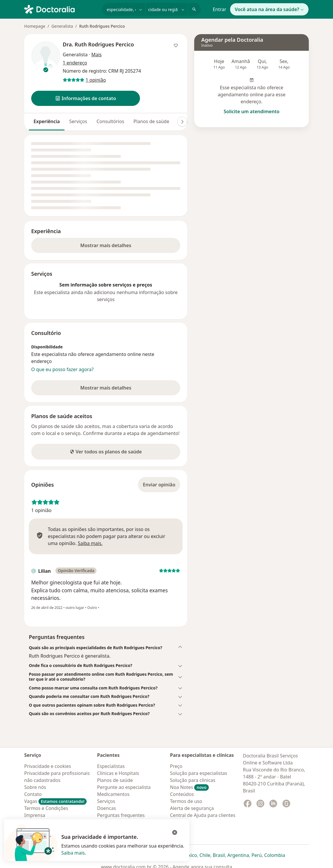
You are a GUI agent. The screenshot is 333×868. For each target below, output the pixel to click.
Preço (176, 766)
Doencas (107, 808)
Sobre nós (35, 787)
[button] (86, 98)
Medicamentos (113, 794)
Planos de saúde (151, 121)
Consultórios (110, 121)
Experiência (47, 121)
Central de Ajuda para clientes (203, 815)
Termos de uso (186, 801)
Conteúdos (182, 794)
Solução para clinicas (193, 780)
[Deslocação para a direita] (182, 122)
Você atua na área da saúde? (269, 9)
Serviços (78, 121)
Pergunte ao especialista (124, 787)
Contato (33, 794)
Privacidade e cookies (48, 766)
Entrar (219, 9)
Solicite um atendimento (251, 111)
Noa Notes (189, 787)
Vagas (55, 801)
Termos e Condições (46, 808)
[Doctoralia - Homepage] (61, 9)
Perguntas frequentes (121, 815)
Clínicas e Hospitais (118, 773)
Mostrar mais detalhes (115, 247)
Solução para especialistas (199, 773)
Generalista (62, 26)
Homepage (35, 26)
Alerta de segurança (192, 808)
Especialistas (111, 766)
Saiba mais (73, 853)
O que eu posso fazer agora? (62, 369)
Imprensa (35, 815)
